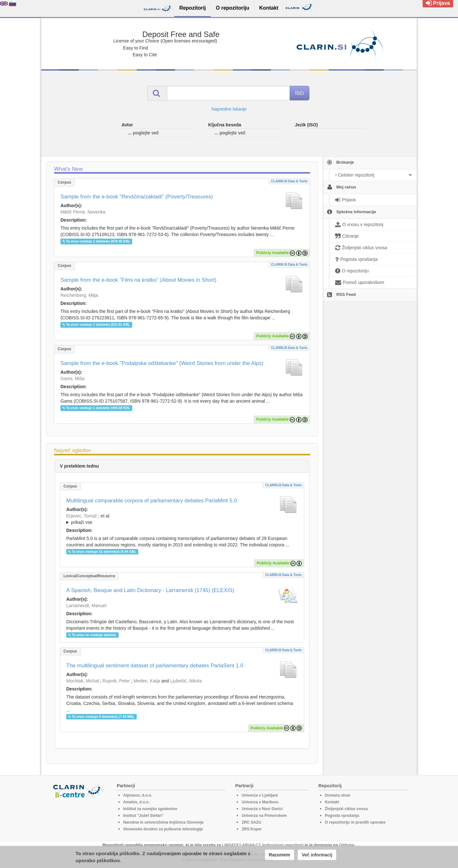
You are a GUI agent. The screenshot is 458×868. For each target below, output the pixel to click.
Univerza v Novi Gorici (262, 809)
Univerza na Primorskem (264, 816)
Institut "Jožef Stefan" (143, 816)
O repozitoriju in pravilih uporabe (355, 822)
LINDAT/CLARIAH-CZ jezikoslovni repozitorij (263, 845)
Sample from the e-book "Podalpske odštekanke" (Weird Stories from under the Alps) (162, 363)
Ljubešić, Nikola (186, 681)
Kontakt (332, 802)
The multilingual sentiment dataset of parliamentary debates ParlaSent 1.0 (155, 666)
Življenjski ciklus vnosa (346, 809)
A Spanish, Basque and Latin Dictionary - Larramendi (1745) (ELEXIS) (150, 590)
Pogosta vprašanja (342, 816)
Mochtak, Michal (82, 681)
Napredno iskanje (229, 109)
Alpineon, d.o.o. (138, 795)
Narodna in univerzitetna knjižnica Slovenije (163, 822)
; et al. (182, 519)
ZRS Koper (252, 829)
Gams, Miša (73, 379)
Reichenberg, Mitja (79, 295)
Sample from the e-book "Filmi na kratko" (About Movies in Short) (138, 280)
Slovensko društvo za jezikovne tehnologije (163, 829)
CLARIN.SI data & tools (289, 181)
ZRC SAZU (251, 822)
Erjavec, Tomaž (82, 516)
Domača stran (338, 795)
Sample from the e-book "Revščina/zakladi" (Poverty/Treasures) (137, 197)
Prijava (438, 3)
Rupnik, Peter (116, 681)
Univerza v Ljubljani (260, 795)
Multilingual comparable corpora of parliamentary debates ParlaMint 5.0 (152, 501)
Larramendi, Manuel (86, 606)
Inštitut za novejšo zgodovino (150, 809)
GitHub (345, 845)
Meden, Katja (147, 681)
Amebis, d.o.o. (136, 802)
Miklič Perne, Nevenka (83, 212)
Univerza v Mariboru (260, 802)
